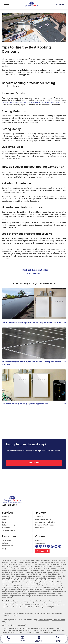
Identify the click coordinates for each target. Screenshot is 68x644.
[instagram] (41, 546)
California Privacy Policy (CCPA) (14, 625)
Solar (4, 522)
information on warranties (37, 603)
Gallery (5, 543)
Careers (39, 540)
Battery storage (9, 525)
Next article (33, 273)
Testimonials (7, 546)
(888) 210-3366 (9, 505)
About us (39, 517)
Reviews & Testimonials (45, 525)
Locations (40, 528)
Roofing (5, 517)
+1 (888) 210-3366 (12, 615)
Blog (4, 549)
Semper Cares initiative (45, 522)
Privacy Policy (57, 614)
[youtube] (56, 546)
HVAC (4, 519)
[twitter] (48, 546)
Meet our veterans (43, 519)
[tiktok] (37, 546)
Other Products (8, 530)
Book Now (60, 4)
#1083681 (48, 614)
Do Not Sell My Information (35, 628)
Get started (34, 463)
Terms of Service (59, 620)
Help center (7, 540)
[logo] (32, 4)
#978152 (40, 614)
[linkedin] (60, 546)
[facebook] (44, 546)
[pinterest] (52, 546)
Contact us (40, 543)
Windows (6, 528)
